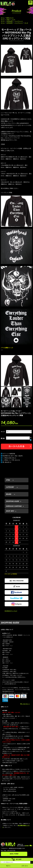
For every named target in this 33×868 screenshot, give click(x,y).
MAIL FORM (14, 854)
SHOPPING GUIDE (13, 501)
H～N (26, 23)
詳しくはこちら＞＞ (25, 704)
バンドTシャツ (19, 21)
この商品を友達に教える (9, 458)
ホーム (3, 18)
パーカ (13, 19)
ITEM (8, 19)
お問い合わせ (25, 866)
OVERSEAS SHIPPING (14, 506)
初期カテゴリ (10, 18)
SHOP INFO (10, 511)
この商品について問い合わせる (11, 460)
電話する (8, 866)
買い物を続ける (7, 462)
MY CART (19, 859)
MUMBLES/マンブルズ (11, 611)
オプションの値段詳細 (9, 454)
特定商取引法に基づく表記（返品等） (13, 456)
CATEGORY (10, 21)
